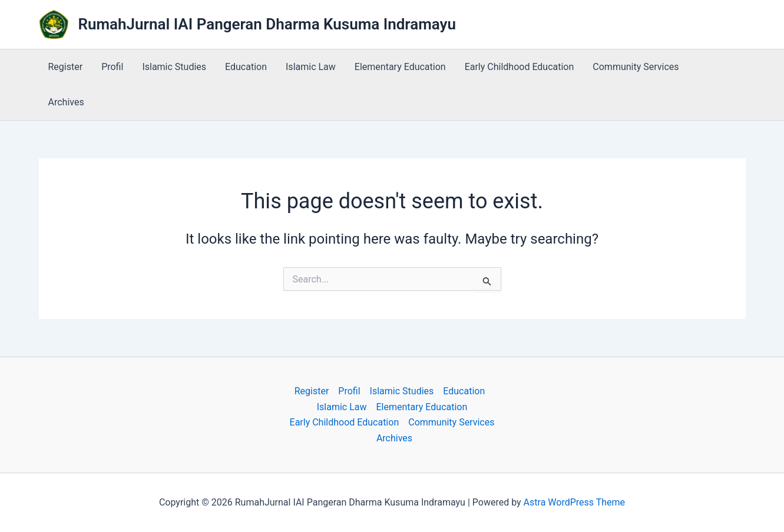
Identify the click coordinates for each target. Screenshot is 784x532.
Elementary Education (400, 67)
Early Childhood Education (520, 67)
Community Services (636, 67)
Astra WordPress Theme (574, 502)
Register (66, 67)
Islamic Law (311, 67)
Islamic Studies (174, 67)
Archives (66, 102)
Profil (112, 67)
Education (246, 67)
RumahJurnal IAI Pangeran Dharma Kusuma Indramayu (267, 24)
